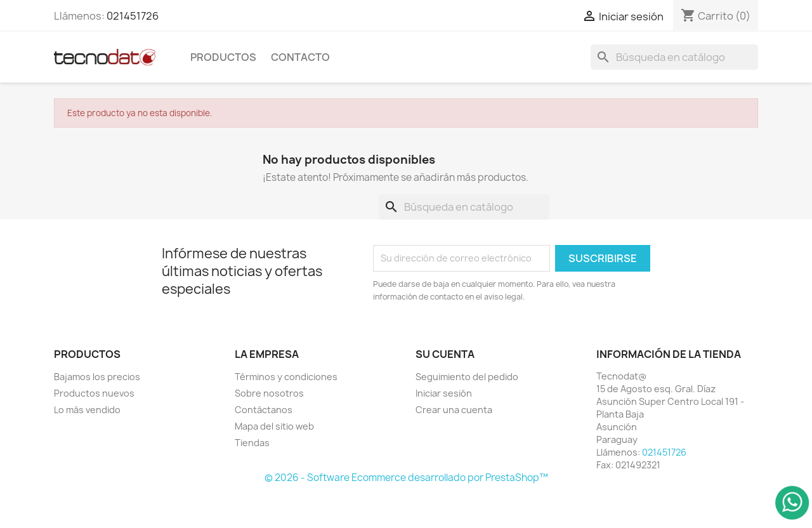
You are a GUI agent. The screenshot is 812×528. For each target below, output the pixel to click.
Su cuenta (445, 354)
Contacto (300, 57)
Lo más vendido (87, 410)
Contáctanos (264, 410)
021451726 (133, 16)
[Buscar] (674, 57)
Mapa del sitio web (274, 426)
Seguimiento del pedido (467, 377)
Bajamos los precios (97, 377)
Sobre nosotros (269, 393)
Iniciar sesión (444, 393)
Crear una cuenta (454, 410)
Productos (223, 57)
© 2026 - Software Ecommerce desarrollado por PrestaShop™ (406, 478)
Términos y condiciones (286, 377)
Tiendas (252, 443)
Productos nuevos (94, 393)
